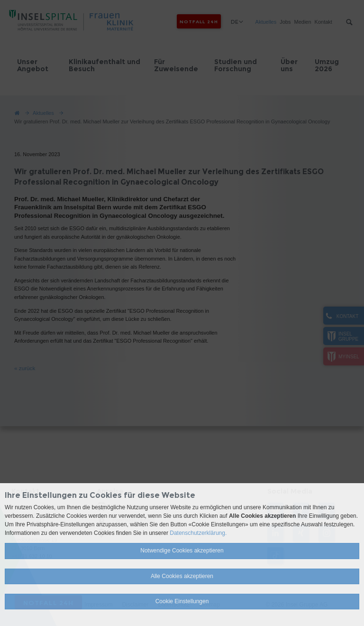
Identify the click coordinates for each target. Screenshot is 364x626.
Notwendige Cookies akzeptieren (182, 551)
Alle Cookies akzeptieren (182, 576)
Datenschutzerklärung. (198, 533)
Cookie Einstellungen (182, 601)
